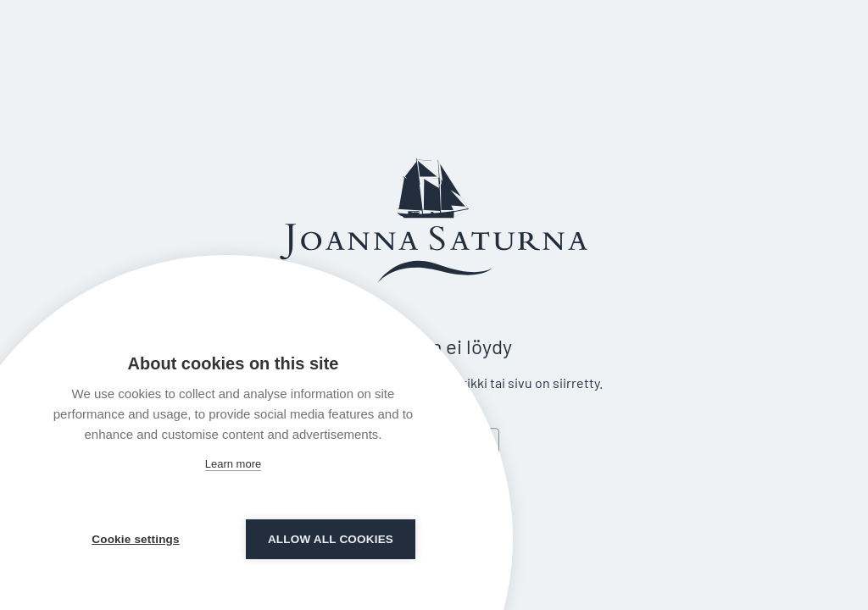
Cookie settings (136, 539)
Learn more (233, 464)
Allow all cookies (331, 539)
